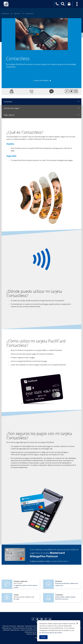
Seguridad (20, 626)
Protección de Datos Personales (22, 628)
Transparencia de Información (34, 626)
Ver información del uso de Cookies (51, 633)
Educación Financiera (9, 626)
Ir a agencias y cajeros (20, 585)
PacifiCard (5, 14)
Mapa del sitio (7, 628)
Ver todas (16, 599)
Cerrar (43, 637)
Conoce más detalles (41, 80)
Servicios (17, 14)
